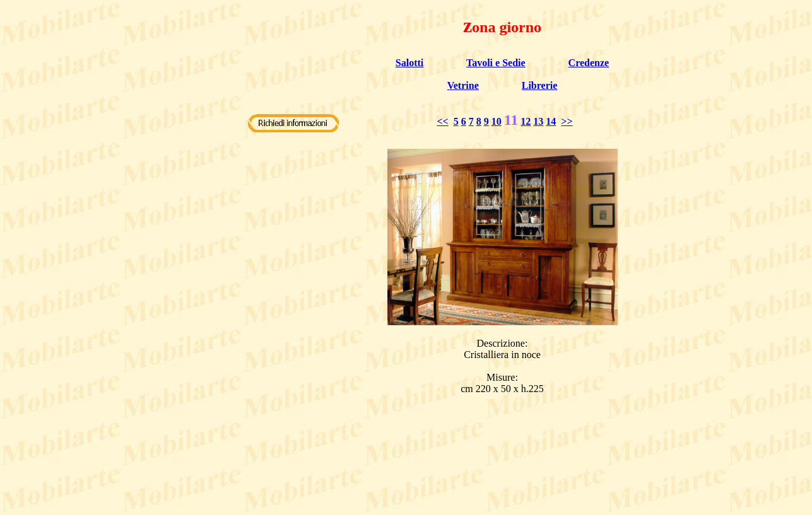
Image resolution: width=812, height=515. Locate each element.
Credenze (589, 63)
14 (551, 121)
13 (538, 121)
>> (567, 121)
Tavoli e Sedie (496, 63)
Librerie (540, 85)
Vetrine (463, 85)
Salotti (409, 63)
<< (442, 121)
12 (526, 121)
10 (497, 121)
